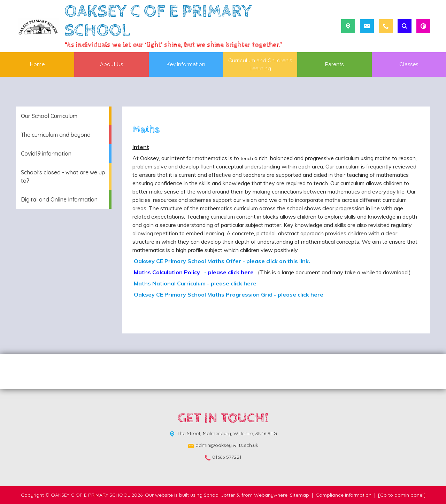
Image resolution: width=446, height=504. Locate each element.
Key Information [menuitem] (186, 64)
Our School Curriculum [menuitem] (49, 116)
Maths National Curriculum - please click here (194, 283)
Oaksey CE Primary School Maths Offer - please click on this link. (221, 261)
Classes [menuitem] (409, 64)
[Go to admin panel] (402, 495)
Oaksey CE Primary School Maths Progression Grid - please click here (228, 294)
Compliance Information (344, 495)
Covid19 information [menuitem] (46, 153)
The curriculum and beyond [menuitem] (56, 135)
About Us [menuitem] (111, 64)
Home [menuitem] (37, 64)
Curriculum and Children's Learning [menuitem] (260, 65)
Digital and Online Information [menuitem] (59, 199)
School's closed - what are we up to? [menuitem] (63, 176)
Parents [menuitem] (334, 64)
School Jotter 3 (221, 495)
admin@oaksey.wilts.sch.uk (227, 445)
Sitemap (299, 495)
